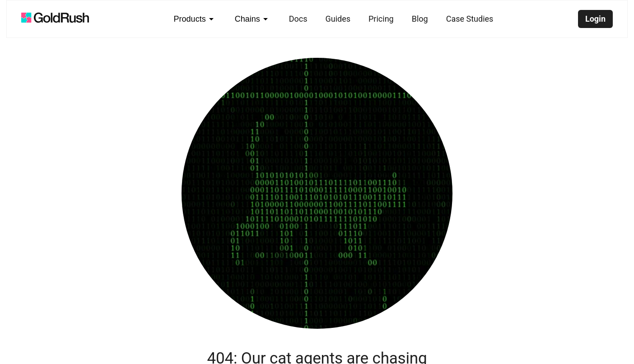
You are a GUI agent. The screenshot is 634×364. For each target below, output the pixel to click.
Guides (338, 19)
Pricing (381, 19)
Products (195, 19)
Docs (298, 19)
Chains (253, 19)
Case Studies (470, 19)
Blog (420, 19)
